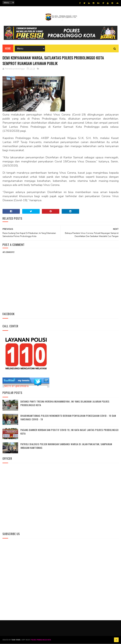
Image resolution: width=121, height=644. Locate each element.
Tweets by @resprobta (16, 386)
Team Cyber (16, 640)
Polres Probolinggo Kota (41, 640)
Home (8, 49)
